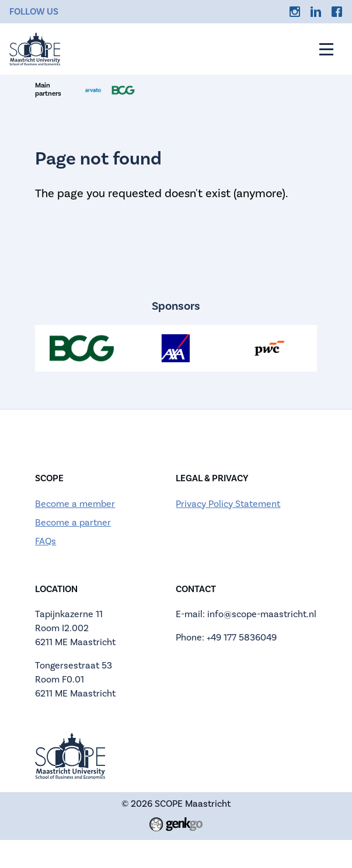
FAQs (46, 541)
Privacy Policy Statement (228, 504)
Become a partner (73, 523)
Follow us (34, 12)
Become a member (75, 504)
